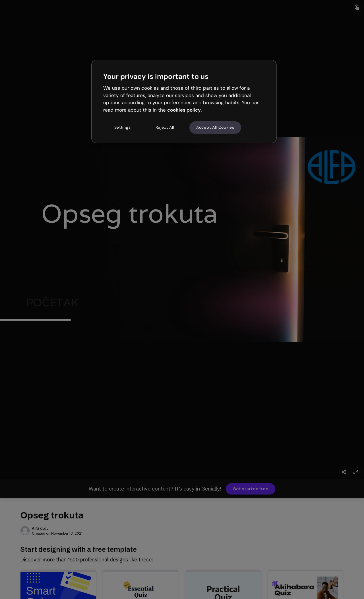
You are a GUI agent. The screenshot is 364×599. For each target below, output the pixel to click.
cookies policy (184, 110)
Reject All (165, 127)
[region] (184, 101)
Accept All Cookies (215, 127)
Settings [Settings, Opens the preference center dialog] (123, 127)
